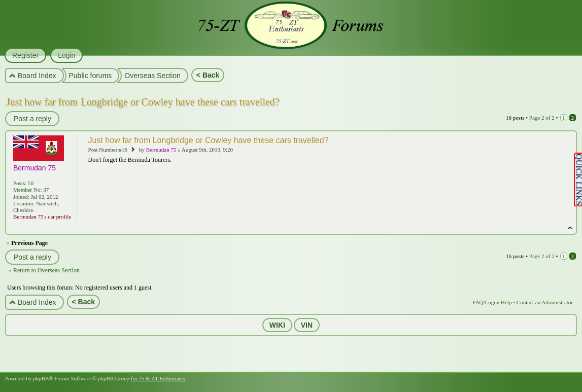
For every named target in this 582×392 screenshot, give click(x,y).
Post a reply (32, 119)
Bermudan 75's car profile (42, 217)
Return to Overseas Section (46, 270)
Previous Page (29, 243)
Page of (542, 118)
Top (570, 228)
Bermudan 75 (161, 150)
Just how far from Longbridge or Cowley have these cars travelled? (143, 102)
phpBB (41, 378)
